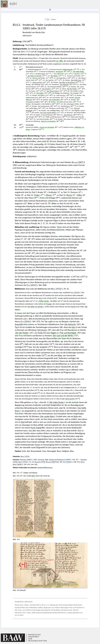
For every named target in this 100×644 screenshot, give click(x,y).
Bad (23, 422)
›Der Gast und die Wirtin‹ (48, 113)
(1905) (26, 460)
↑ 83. (47, 19)
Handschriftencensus (45, 468)
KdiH (13, 4)
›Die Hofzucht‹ (64, 84)
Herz (40, 298)
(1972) (56, 289)
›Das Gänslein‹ (46, 89)
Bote (76, 416)
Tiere (59, 227)
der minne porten (68, 399)
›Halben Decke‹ (44, 301)
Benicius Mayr (34, 54)
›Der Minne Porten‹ (53, 91)
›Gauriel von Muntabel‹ (47, 127)
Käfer (60, 355)
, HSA (43, 460)
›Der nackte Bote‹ (54, 100)
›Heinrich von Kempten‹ (48, 121)
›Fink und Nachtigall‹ (68, 333)
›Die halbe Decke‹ (79, 71)
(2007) (51, 462)
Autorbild (19, 324)
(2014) (67, 462)
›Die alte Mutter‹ (72, 89)
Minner (49, 195)
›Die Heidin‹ (40, 93)
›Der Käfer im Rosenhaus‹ (67, 82)
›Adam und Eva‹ (37, 82)
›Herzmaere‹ (59, 71)
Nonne (69, 195)
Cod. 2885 (59, 61)
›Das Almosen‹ (68, 115)
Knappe (49, 304)
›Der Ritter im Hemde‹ (35, 76)
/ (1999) (60, 460)
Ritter (80, 195)
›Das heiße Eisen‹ (76, 80)
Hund (33, 428)
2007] (78, 162)
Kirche (74, 307)
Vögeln (53, 333)
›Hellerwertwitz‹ (68, 69)
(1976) (40, 462)
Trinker (37, 195)
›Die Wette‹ (54, 76)
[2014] (31, 285)
